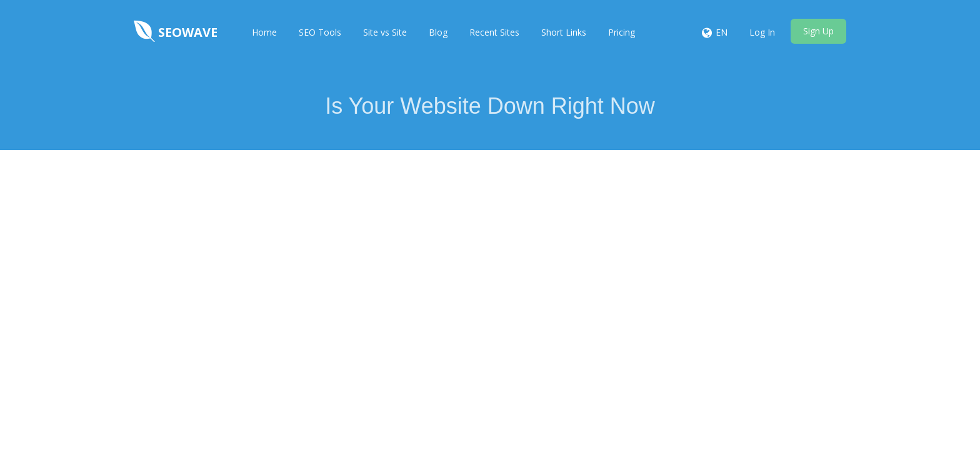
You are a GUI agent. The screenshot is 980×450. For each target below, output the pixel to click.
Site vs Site (385, 32)
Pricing (622, 32)
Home (264, 32)
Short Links (564, 32)
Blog (438, 32)
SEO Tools (320, 32)
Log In (762, 32)
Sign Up (818, 31)
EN (722, 32)
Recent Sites (494, 32)
